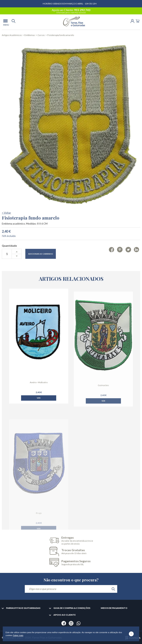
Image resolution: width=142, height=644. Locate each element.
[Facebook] (112, 260)
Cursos (41, 35)
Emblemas (30, 35)
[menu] (5, 22)
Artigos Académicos (12, 35)
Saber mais (18, 635)
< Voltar (6, 223)
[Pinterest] (120, 260)
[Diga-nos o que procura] (71, 589)
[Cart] (138, 21)
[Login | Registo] (132, 21)
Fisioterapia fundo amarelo (61, 35)
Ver (39, 405)
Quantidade (9, 256)
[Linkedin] (137, 260)
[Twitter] (128, 260)
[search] (13, 22)
